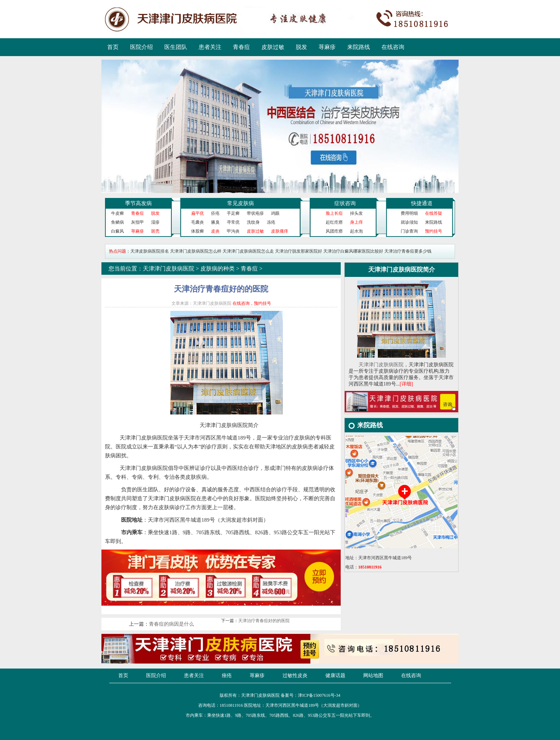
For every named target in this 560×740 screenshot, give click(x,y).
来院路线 (359, 47)
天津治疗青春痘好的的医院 (264, 621)
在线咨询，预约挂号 (252, 303)
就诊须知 (409, 222)
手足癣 (233, 213)
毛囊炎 (197, 222)
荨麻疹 (327, 47)
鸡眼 (275, 213)
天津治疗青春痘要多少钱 (408, 251)
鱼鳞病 (117, 222)
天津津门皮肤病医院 (169, 269)
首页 (113, 47)
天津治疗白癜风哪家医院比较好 (353, 251)
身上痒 (356, 222)
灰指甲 (137, 222)
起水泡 (356, 231)
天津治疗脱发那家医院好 (299, 251)
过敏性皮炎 (295, 676)
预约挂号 (434, 231)
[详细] (406, 384)
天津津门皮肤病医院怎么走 (248, 251)
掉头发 (356, 213)
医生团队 (176, 47)
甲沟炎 (233, 231)
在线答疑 (434, 213)
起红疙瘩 (334, 222)
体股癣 (197, 231)
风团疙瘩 (334, 231)
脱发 (301, 47)
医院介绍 (141, 47)
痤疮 (227, 676)
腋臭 (215, 222)
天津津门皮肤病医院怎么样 (196, 251)
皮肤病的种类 (217, 269)
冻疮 (271, 222)
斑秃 (155, 231)
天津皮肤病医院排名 (150, 251)
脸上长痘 (334, 213)
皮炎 (215, 231)
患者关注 (210, 47)
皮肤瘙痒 (280, 231)
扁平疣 (197, 213)
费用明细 (409, 213)
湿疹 (155, 222)
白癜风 (117, 231)
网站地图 (373, 676)
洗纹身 (253, 222)
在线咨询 (393, 47)
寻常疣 (233, 222)
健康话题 (335, 676)
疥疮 (215, 213)
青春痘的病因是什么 (171, 624)
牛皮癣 (117, 213)
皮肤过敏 (273, 47)
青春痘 (241, 47)
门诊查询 (409, 231)
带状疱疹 (255, 213)
